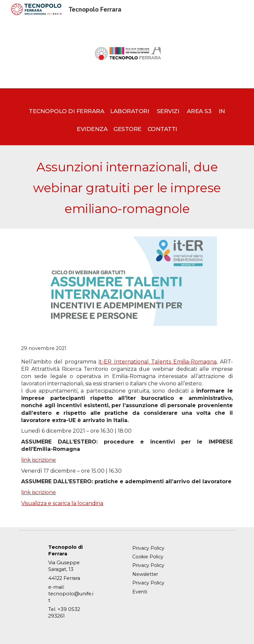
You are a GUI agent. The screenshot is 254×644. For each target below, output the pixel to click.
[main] (127, 117)
